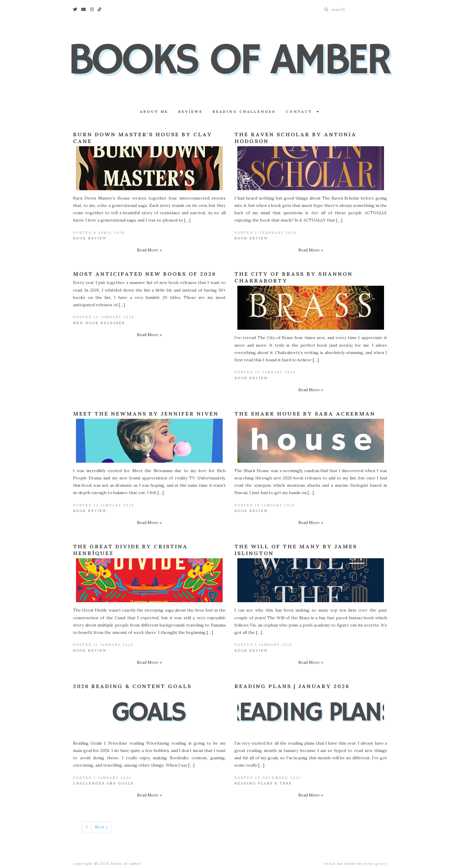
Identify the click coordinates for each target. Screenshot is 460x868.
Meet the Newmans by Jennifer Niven (146, 414)
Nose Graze (376, 864)
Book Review (90, 238)
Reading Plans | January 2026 (292, 686)
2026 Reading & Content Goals (132, 686)
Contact (303, 112)
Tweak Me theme (340, 864)
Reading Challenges (244, 112)
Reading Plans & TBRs (263, 783)
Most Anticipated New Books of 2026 (144, 274)
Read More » (149, 250)
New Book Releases (99, 323)
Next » (101, 827)
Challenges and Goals (103, 783)
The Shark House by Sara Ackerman (305, 414)
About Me (154, 112)
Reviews (191, 112)
